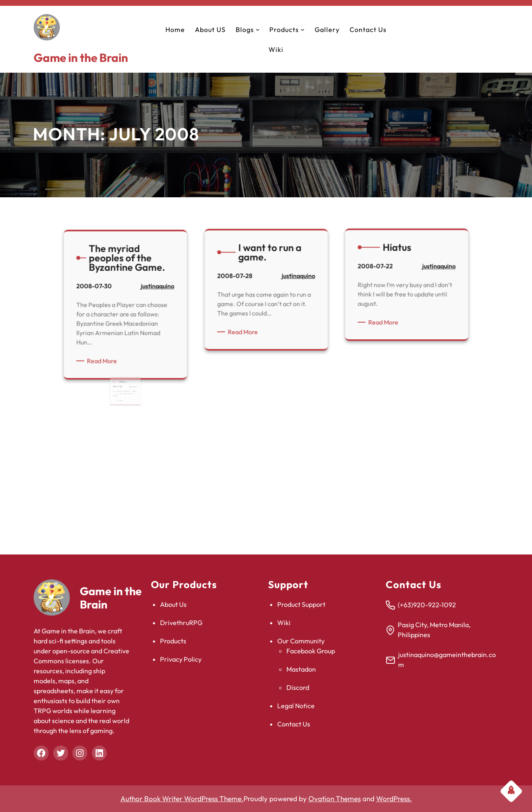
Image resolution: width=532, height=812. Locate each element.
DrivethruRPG (181, 623)
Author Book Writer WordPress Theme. (182, 799)
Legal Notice (296, 706)
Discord (298, 687)
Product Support (301, 604)
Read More (119, 260)
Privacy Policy (181, 659)
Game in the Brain (81, 58)
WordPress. (394, 799)
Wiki (284, 623)
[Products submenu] (303, 29)
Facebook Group (311, 651)
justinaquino (134, 238)
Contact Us (294, 724)
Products (173, 641)
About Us (173, 604)
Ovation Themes (335, 799)
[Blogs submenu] (258, 29)
